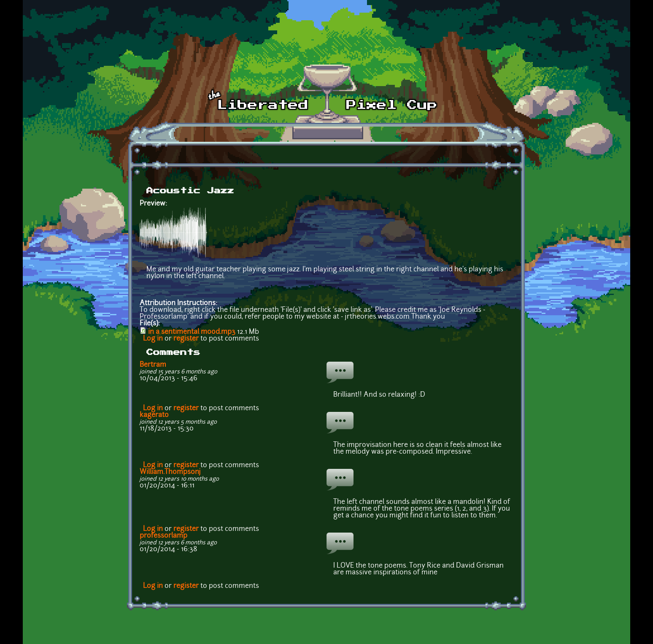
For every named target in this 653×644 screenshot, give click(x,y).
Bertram (153, 365)
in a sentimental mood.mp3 (192, 332)
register (186, 339)
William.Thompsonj (170, 472)
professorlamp (163, 536)
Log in (153, 339)
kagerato (154, 415)
